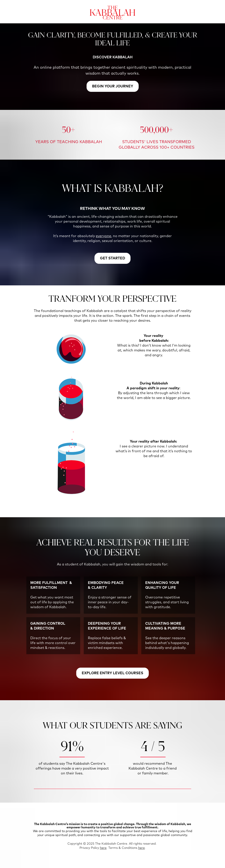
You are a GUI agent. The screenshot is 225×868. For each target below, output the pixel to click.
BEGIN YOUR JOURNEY (113, 86)
